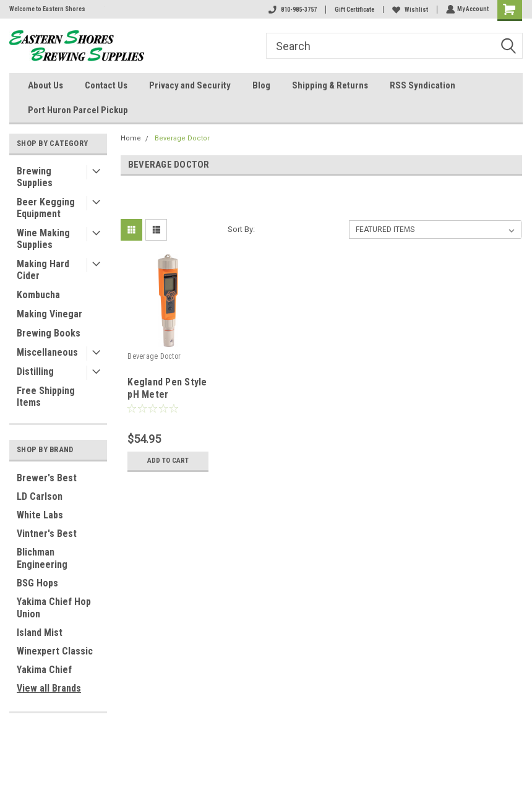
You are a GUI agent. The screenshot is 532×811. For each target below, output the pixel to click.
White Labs (40, 515)
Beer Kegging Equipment (46, 208)
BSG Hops (37, 583)
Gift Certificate (353, 10)
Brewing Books (49, 333)
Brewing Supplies (35, 177)
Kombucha (38, 295)
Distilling (35, 371)
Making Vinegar (49, 314)
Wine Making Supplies (43, 239)
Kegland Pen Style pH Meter (167, 388)
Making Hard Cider (43, 270)
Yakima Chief (44, 670)
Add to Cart (168, 461)
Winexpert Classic (55, 651)
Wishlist (409, 10)
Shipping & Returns (330, 85)
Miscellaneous (47, 352)
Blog (261, 85)
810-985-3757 (291, 10)
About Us (45, 85)
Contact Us (106, 85)
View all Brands (49, 688)
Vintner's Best (47, 534)
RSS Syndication (423, 85)
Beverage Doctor (182, 138)
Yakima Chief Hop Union (54, 608)
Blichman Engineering (42, 558)
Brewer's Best (47, 478)
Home (131, 138)
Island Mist (40, 633)
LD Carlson (40, 496)
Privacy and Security (190, 85)
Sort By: (241, 229)
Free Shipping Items (46, 397)
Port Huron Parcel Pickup (78, 110)
